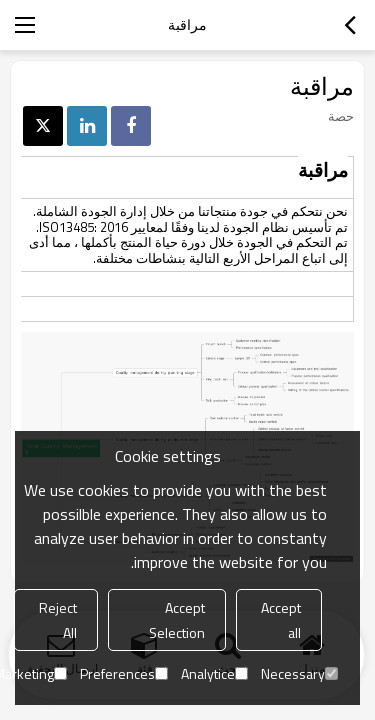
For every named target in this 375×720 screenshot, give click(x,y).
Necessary (299, 673)
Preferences (124, 673)
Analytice (214, 673)
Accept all (281, 620)
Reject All (58, 620)
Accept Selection (177, 620)
